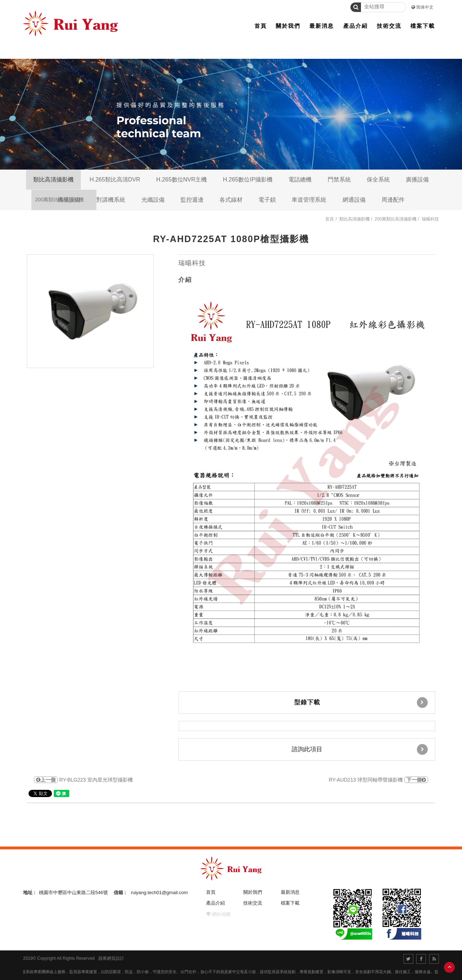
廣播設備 (417, 180)
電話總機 (300, 180)
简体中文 (425, 7)
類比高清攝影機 (53, 180)
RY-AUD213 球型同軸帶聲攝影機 (378, 780)
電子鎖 (267, 200)
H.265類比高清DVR (115, 180)
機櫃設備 (69, 200)
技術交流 (253, 903)
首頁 (330, 219)
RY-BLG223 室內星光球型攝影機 (83, 780)
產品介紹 (215, 903)
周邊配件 (393, 200)
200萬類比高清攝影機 (396, 219)
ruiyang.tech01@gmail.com (160, 892)
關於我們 (253, 892)
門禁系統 (339, 180)
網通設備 (354, 200)
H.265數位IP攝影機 (248, 180)
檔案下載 (290, 903)
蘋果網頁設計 (111, 958)
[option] (90, 311)
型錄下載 (361, 703)
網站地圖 (221, 914)
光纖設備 (153, 200)
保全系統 (378, 180)
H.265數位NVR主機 (182, 180)
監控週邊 (192, 200)
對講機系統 (111, 200)
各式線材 (231, 200)
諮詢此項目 (360, 749)
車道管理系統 (309, 200)
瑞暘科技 (430, 219)
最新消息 (290, 892)
